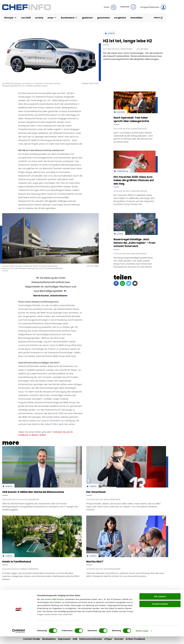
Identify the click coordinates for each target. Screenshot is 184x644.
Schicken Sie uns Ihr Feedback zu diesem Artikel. (46, 433)
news (52, 18)
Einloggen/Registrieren (153, 7)
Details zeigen (142, 639)
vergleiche (120, 18)
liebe (88, 594)
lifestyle (11, 18)
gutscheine (103, 18)
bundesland (69, 18)
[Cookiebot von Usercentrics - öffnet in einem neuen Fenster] (19, 639)
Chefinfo (111, 33)
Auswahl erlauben (160, 612)
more (158, 18)
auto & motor (66, 594)
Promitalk (121, 112)
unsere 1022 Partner (54, 607)
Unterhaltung (122, 171)
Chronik (120, 234)
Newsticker (128, 7)
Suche (110, 7)
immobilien (137, 18)
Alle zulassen (160, 604)
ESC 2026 (26, 18)
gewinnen (87, 18)
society (39, 18)
